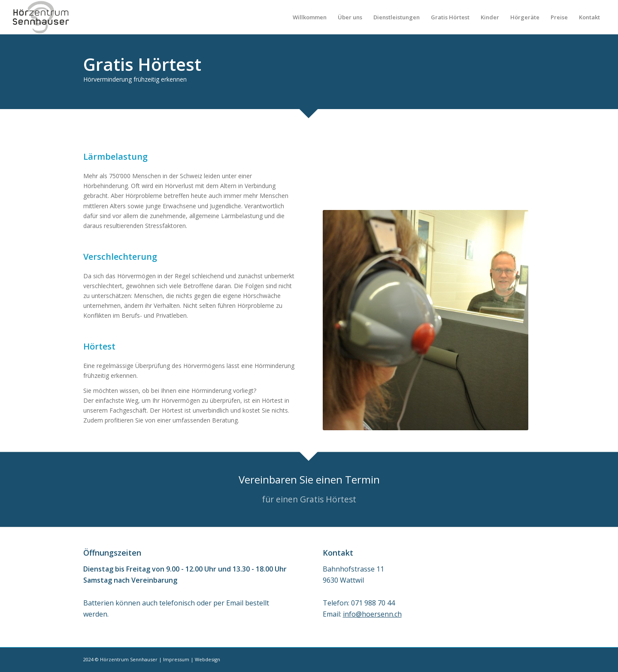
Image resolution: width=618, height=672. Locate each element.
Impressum (176, 659)
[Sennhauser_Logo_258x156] (41, 17)
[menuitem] (310, 17)
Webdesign (208, 659)
